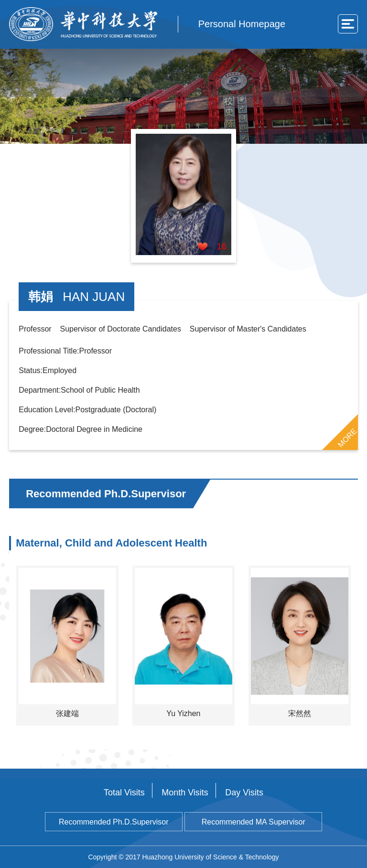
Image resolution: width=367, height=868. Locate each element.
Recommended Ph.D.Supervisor (113, 822)
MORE (347, 438)
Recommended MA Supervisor (254, 822)
